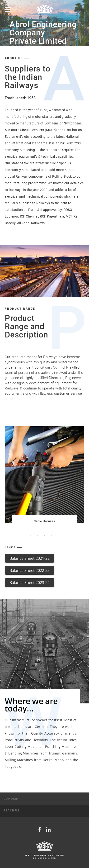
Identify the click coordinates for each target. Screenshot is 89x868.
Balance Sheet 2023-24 (30, 583)
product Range (20, 309)
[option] (44, 23)
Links (10, 548)
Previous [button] (6, 475)
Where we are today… (31, 705)
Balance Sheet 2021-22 (30, 558)
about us (14, 58)
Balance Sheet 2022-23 (30, 570)
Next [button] (83, 475)
